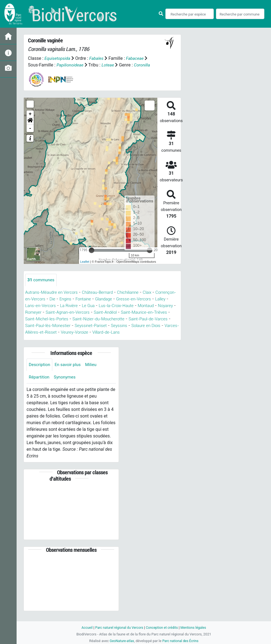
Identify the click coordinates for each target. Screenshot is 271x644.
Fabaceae (137, 58)
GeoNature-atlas (121, 641)
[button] (30, 121)
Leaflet (85, 262)
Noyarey (55, 312)
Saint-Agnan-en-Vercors (113, 312)
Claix (156, 293)
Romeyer (76, 312)
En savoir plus (69, 372)
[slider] (92, 250)
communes (41, 280)
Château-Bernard (102, 293)
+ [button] (30, 114)
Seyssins (52, 332)
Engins (90, 299)
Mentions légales (195, 628)
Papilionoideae (71, 65)
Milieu (93, 372)
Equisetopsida (58, 58)
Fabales (98, 58)
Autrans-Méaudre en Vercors (53, 293)
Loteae (109, 65)
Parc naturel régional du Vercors (118, 628)
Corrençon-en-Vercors (47, 299)
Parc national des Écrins (181, 641)
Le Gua (127, 306)
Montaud (34, 312)
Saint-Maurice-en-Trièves (50, 319)
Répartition (40, 384)
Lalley (50, 306)
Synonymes (66, 384)
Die (76, 299)
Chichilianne (135, 293)
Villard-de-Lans (59, 339)
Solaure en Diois (80, 332)
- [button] (30, 128)
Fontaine (109, 299)
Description (40, 372)
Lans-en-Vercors (76, 306)
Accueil (85, 628)
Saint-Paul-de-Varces (75, 326)
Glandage (131, 299)
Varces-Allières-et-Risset (125, 332)
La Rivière (106, 306)
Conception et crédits (162, 628)
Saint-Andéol (154, 312)
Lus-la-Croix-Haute (157, 306)
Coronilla (144, 65)
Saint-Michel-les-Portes (103, 319)
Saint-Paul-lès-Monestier (126, 326)
